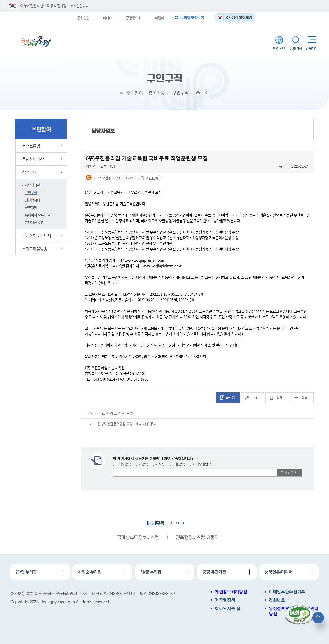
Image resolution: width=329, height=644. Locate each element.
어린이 (159, 18)
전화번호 (277, 600)
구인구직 (31, 192)
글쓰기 (230, 397)
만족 (142, 464)
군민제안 (31, 207)
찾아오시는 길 (227, 609)
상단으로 (318, 618)
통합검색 (296, 40)
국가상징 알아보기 (239, 17)
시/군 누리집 (151, 572)
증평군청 (36, 41)
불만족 (177, 464)
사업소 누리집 (90, 572)
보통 (159, 464)
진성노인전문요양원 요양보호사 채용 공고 (127, 424)
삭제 (280, 397)
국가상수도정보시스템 (138, 538)
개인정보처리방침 (231, 592)
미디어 (107, 18)
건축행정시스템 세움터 (197, 538)
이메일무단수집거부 (287, 592)
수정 (255, 397)
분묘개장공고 (34, 222)
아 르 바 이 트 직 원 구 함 (116, 413)
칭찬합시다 (32, 200)
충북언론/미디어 (278, 572)
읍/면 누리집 (26, 572)
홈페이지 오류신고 (37, 215)
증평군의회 (133, 18)
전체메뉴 (311, 40)
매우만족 (122, 464)
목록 (305, 397)
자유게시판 (32, 185)
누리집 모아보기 (192, 18)
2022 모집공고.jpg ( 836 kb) (114, 178)
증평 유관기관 (214, 572)
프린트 (198, 93)
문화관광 (83, 18)
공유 (206, 93)
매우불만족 (201, 464)
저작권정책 (225, 600)
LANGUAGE (279, 40)
